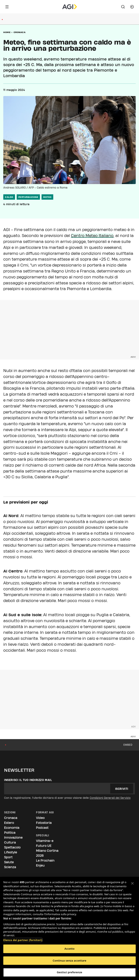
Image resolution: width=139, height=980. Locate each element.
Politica (10, 833)
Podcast (42, 828)
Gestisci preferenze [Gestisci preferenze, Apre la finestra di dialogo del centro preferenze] (69, 972)
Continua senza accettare (69, 961)
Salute (9, 862)
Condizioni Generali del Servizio (110, 798)
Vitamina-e (45, 841)
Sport (8, 857)
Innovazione (13, 837)
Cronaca (20, 32)
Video (40, 818)
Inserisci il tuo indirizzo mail (28, 780)
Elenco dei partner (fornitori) (23, 938)
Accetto (70, 949)
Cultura (10, 842)
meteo (47, 197)
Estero (9, 823)
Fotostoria (44, 823)
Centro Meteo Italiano (92, 236)
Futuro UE (44, 846)
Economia (12, 828)
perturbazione (28, 197)
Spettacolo (12, 847)
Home (7, 32)
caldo (9, 197)
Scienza (10, 867)
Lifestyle (11, 852)
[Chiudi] (132, 883)
